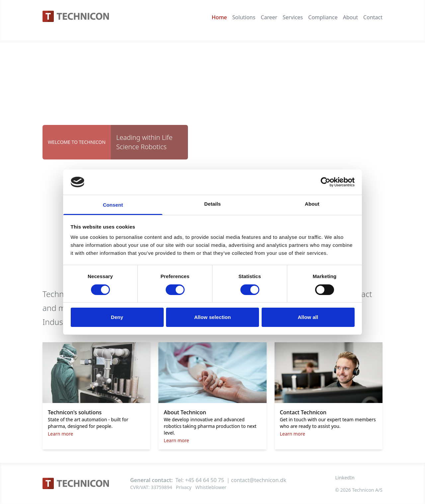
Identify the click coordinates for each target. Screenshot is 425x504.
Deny (117, 317)
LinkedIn (345, 478)
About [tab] (312, 204)
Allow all (308, 317)
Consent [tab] (113, 205)
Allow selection (213, 317)
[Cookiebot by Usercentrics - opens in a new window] (326, 182)
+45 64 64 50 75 (205, 480)
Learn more (60, 434)
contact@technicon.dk (259, 480)
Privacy (184, 487)
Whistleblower (211, 487)
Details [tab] (212, 204)
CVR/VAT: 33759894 (151, 487)
